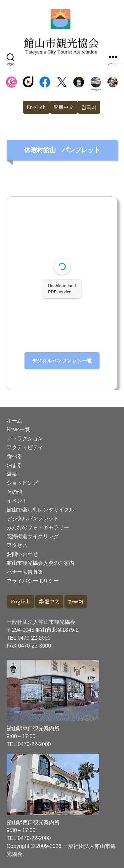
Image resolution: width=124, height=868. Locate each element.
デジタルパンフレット (33, 519)
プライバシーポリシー (33, 581)
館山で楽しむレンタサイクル (41, 510)
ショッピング (22, 483)
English (36, 107)
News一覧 (18, 430)
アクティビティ (25, 447)
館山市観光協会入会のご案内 (41, 563)
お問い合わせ (22, 554)
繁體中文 (64, 107)
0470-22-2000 (34, 638)
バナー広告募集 (25, 572)
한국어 (89, 107)
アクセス (17, 545)
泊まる (14, 465)
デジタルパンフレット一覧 (62, 361)
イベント (17, 501)
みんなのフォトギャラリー (38, 527)
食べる (14, 456)
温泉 (12, 474)
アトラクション (25, 438)
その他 (14, 492)
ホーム (14, 421)
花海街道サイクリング (33, 536)
